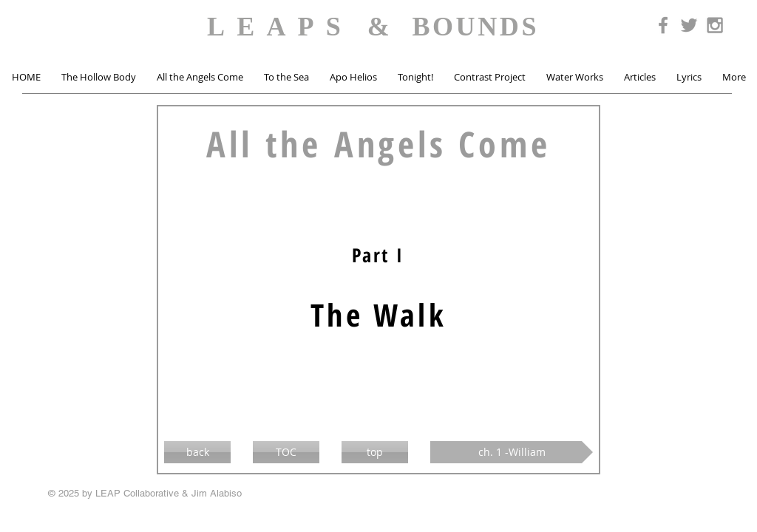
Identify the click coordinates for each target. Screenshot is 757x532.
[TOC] (286, 452)
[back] (197, 452)
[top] (375, 452)
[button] (99, 77)
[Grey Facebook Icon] (663, 25)
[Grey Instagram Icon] (715, 25)
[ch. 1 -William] (512, 452)
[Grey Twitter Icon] (689, 25)
